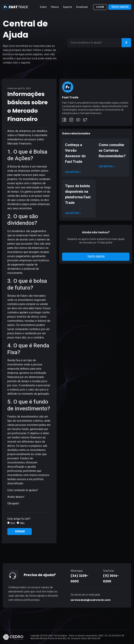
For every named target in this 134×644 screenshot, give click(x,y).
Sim (13, 523)
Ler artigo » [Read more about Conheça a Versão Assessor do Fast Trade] (73, 172)
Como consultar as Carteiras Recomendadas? (112, 150)
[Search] (126, 43)
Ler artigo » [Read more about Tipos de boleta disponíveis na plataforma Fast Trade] (73, 213)
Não (22, 523)
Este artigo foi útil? (19, 519)
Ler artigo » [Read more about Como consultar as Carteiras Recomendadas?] (107, 166)
